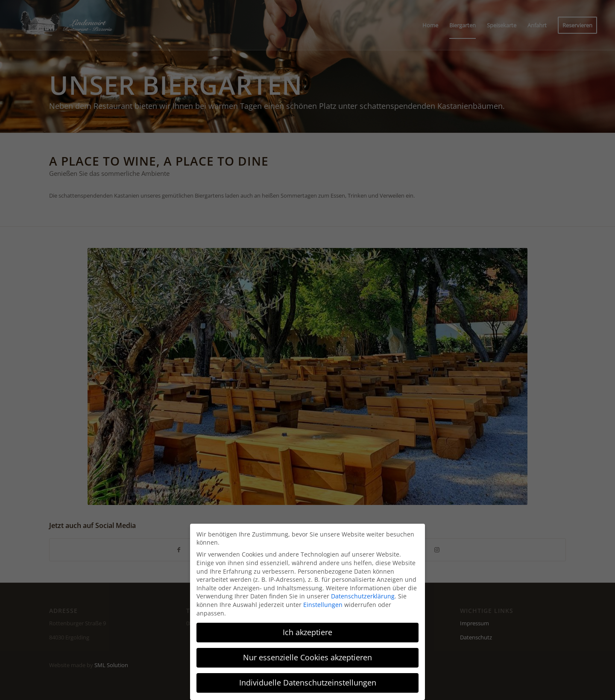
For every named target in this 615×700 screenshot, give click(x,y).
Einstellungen (323, 605)
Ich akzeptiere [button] (307, 632)
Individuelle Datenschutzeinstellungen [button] (308, 682)
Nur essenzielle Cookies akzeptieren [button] (307, 657)
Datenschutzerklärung (363, 596)
